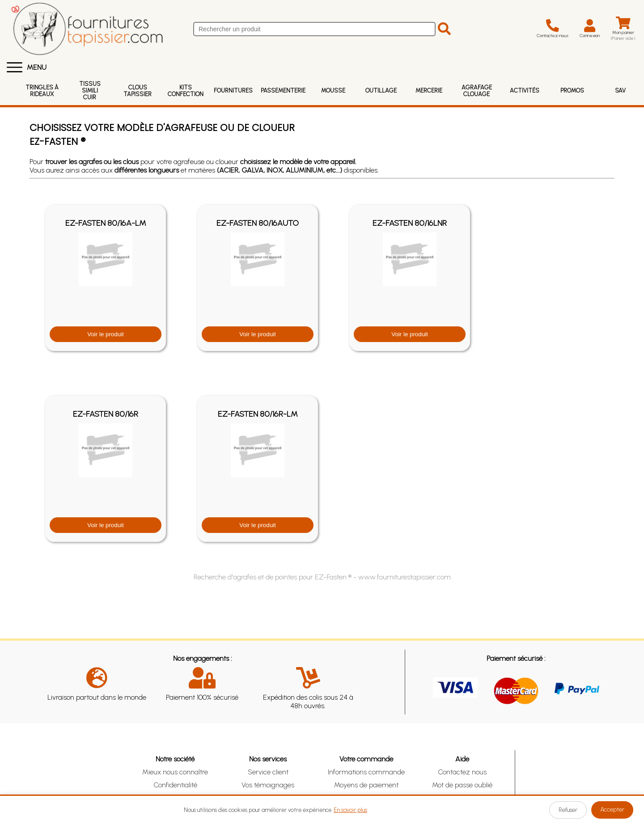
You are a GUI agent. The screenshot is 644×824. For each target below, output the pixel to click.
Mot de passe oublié (462, 785)
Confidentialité (175, 785)
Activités (525, 91)
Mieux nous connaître (175, 772)
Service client (268, 772)
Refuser (568, 810)
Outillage (381, 91)
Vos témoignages (268, 785)
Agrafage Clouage (477, 91)
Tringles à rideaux (42, 91)
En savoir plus (350, 810)
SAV (620, 91)
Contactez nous (462, 772)
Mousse (333, 91)
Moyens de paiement (366, 785)
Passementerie (283, 91)
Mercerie (429, 91)
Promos (572, 91)
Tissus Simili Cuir (90, 91)
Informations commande (366, 772)
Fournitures (233, 91)
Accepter (612, 809)
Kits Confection (186, 91)
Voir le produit (106, 334)
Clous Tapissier (138, 91)
